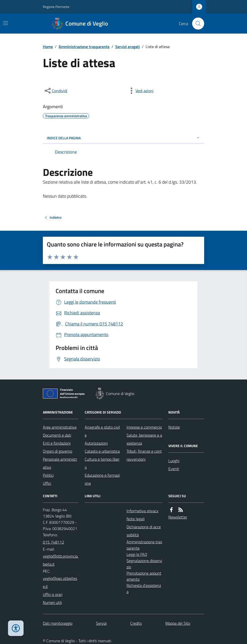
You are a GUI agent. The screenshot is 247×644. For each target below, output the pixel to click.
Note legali (136, 519)
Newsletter (178, 517)
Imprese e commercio (144, 427)
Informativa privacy (143, 511)
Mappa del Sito (178, 623)
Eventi (174, 469)
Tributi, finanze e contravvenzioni (144, 455)
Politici (48, 475)
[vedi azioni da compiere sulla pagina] (141, 91)
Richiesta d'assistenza (144, 589)
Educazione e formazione (102, 479)
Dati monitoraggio (58, 623)
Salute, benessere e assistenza (144, 439)
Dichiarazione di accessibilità (144, 531)
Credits (136, 623)
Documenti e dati (57, 435)
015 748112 (53, 542)
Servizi (101, 623)
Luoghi (174, 461)
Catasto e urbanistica (102, 451)
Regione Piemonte (56, 7)
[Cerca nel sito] (196, 24)
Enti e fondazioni (57, 443)
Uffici (47, 483)
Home (48, 47)
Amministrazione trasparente (84, 47)
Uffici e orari (53, 594)
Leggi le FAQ (137, 554)
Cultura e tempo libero (102, 463)
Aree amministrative (60, 427)
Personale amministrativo (60, 463)
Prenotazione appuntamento (144, 576)
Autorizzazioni (96, 443)
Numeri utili (52, 602)
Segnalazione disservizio (144, 564)
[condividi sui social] (56, 91)
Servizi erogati (128, 47)
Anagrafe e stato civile (102, 431)
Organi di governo (57, 451)
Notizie (174, 427)
